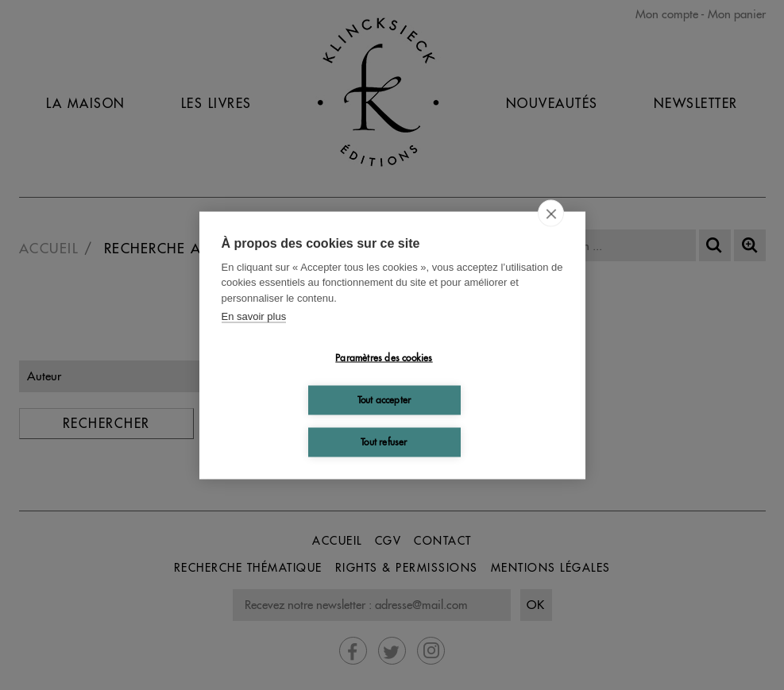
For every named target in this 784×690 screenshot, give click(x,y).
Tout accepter (384, 400)
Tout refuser (384, 442)
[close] (551, 213)
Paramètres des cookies (384, 358)
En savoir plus (254, 316)
